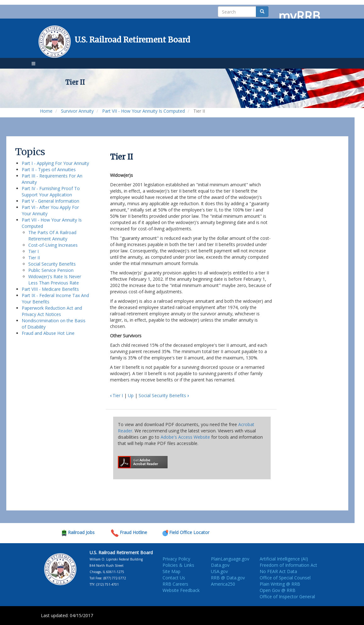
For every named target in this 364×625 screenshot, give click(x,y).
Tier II (34, 258)
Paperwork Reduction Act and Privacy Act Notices (52, 311)
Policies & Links (178, 565)
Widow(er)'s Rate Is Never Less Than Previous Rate (55, 280)
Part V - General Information (50, 201)
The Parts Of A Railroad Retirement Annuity (52, 236)
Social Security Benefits (52, 264)
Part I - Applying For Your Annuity (55, 163)
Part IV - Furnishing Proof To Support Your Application (51, 191)
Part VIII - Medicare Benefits (50, 289)
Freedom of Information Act (288, 565)
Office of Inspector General (287, 597)
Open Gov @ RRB (278, 590)
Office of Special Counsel (285, 578)
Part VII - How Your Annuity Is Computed (143, 111)
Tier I (33, 251)
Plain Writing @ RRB (280, 584)
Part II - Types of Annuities (49, 169)
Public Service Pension (51, 270)
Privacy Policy (176, 559)
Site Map (171, 571)
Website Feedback (181, 590)
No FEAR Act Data (278, 571)
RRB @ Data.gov (228, 578)
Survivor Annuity (77, 111)
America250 (223, 584)
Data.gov (220, 565)
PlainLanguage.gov (230, 559)
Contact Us (174, 578)
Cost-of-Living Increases (53, 245)
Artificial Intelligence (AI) (284, 559)
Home (46, 111)
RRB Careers (175, 584)
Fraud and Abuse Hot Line (48, 333)
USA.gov (219, 571)
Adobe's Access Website (185, 437)
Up (131, 395)
